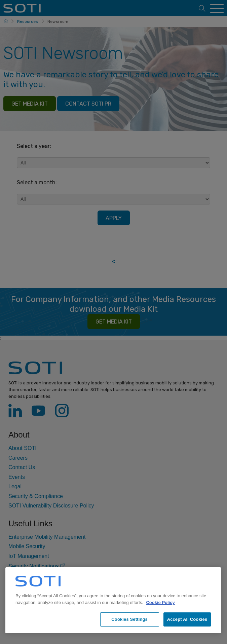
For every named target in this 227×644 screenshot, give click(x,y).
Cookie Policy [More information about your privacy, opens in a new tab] (160, 602)
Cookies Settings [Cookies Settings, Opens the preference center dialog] (129, 619)
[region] (113, 600)
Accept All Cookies (187, 619)
